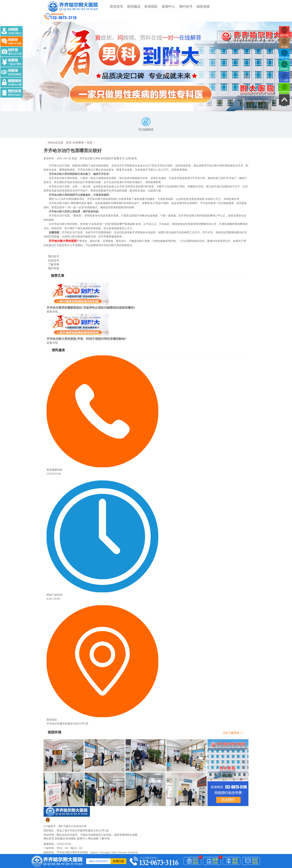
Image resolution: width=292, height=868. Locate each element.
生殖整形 (78, 134)
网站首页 (49, 826)
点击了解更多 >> (236, 720)
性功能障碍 (146, 116)
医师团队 (145, 6)
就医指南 (196, 6)
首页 (69, 134)
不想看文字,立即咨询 (123, 149)
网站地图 (93, 826)
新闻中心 (162, 6)
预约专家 (51, 257)
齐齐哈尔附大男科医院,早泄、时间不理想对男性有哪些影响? (86, 327)
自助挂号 (51, 250)
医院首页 (110, 6)
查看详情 (52, 300)
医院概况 (127, 6)
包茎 (88, 134)
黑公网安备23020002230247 (65, 809)
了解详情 (51, 254)
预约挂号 (179, 6)
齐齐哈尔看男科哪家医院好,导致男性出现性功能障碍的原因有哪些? (91, 296)
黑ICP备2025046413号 (71, 814)
